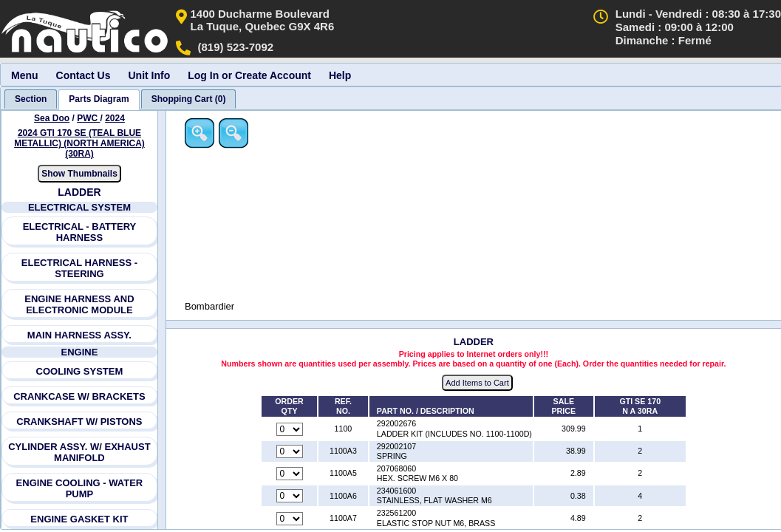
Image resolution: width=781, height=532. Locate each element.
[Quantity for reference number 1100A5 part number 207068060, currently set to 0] (290, 474)
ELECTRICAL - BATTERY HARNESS (80, 232)
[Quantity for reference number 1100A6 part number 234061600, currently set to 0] (290, 497)
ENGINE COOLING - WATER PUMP (80, 488)
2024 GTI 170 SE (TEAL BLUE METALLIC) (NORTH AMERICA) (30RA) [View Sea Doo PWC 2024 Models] (79, 143)
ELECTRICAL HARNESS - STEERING (79, 268)
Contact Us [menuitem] (83, 75)
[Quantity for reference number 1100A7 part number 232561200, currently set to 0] (290, 519)
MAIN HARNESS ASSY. (79, 335)
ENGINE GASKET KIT (80, 519)
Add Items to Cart (478, 383)
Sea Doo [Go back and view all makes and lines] (52, 118)
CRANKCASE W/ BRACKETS (79, 396)
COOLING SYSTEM (80, 371)
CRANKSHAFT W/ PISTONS (80, 422)
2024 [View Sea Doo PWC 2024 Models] (115, 118)
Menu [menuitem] (25, 75)
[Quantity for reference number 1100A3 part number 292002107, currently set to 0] (290, 451)
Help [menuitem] (340, 75)
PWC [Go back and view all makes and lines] (88, 118)
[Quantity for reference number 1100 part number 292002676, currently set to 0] (290, 429)
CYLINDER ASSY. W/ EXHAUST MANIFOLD (79, 452)
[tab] (31, 99)
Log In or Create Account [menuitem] (249, 75)
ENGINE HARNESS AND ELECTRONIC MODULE (79, 304)
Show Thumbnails (79, 174)
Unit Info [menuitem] (149, 75)
